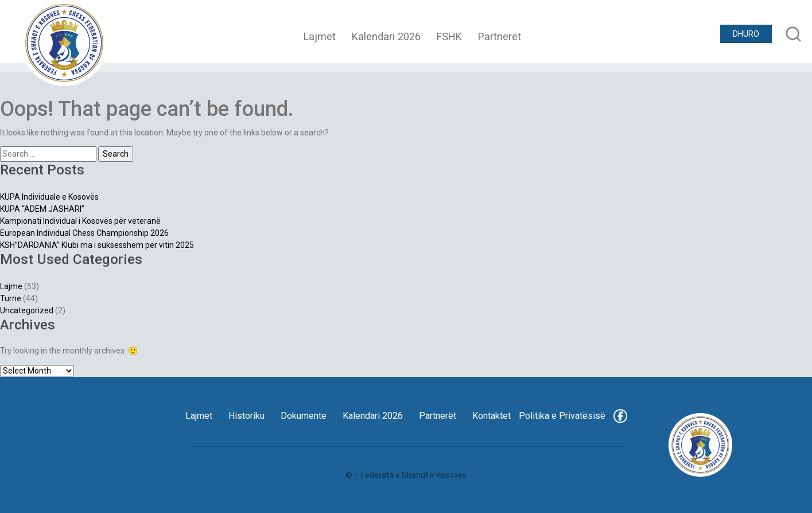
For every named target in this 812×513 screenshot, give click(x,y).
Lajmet (320, 36)
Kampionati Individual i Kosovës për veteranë (80, 221)
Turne (11, 298)
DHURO (746, 34)
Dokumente (304, 416)
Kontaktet (492, 416)
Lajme (11, 286)
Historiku (246, 416)
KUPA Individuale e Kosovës (49, 197)
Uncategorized (27, 310)
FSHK (449, 36)
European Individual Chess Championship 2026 (84, 233)
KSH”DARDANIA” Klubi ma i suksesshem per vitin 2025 (97, 245)
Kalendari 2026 (386, 36)
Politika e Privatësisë (562, 416)
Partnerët (500, 36)
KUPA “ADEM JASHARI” (42, 209)
